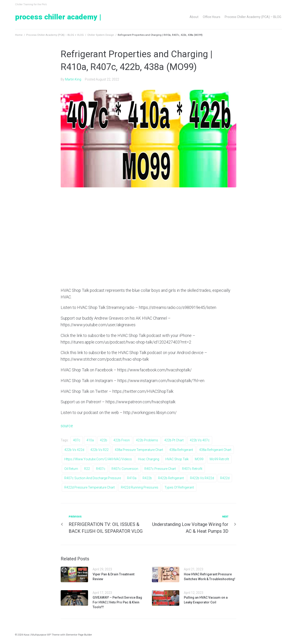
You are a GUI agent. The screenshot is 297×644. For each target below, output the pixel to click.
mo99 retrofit (219, 459)
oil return (71, 469)
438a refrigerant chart (215, 450)
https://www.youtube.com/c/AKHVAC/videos (98, 459)
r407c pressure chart (160, 469)
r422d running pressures (140, 487)
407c (77, 440)
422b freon (122, 440)
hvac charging (149, 459)
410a (90, 440)
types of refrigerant (179, 487)
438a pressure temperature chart (139, 450)
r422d (225, 478)
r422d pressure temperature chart (90, 487)
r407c (101, 469)
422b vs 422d (74, 450)
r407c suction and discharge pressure (93, 478)
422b (104, 440)
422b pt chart (174, 440)
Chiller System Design (101, 35)
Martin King (73, 79)
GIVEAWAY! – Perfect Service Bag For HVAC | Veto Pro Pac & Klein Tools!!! (117, 602)
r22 (87, 469)
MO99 (199, 459)
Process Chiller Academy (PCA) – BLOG (253, 17)
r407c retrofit (192, 469)
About (194, 17)
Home (19, 35)
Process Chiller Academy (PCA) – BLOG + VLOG (55, 35)
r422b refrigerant (171, 478)
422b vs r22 (99, 450)
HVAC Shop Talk (177, 459)
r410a (132, 478)
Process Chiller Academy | (58, 17)
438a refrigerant (181, 450)
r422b (147, 478)
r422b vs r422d (202, 478)
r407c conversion (125, 469)
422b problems (147, 440)
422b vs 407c (200, 440)
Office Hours (212, 17)
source (67, 426)
